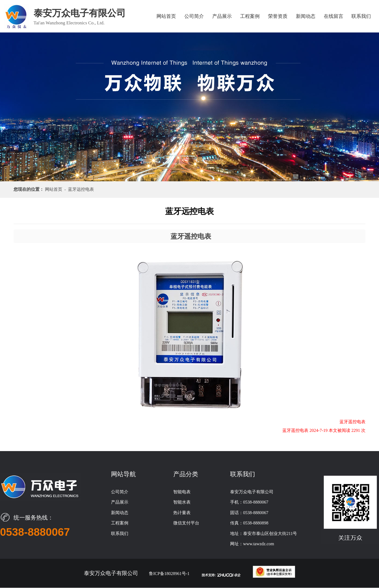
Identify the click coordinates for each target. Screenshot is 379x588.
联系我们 (361, 16)
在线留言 (334, 16)
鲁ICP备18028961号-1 (169, 574)
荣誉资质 (278, 16)
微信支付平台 (186, 523)
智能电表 (182, 492)
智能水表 (182, 502)
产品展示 (222, 16)
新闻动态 (306, 16)
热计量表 (182, 513)
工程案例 (250, 16)
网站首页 (166, 16)
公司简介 (194, 16)
